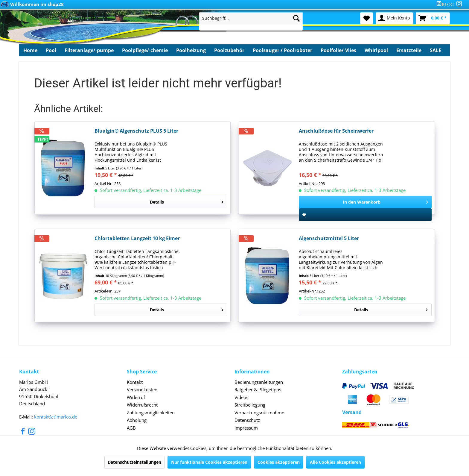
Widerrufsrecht (142, 405)
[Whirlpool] (376, 50)
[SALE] (435, 50)
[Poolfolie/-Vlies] (338, 50)
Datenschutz (247, 420)
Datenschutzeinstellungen (134, 462)
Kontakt (135, 382)
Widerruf (136, 397)
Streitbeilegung (250, 405)
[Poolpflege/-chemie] (145, 50)
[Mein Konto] (394, 18)
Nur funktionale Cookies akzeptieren (209, 462)
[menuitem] (446, 4)
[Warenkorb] (433, 18)
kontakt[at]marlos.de (56, 417)
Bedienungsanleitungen (259, 382)
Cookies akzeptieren (279, 462)
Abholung (137, 420)
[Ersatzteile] (409, 50)
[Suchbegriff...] (251, 18)
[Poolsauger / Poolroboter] (283, 50)
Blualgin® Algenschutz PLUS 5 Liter (136, 131)
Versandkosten (142, 389)
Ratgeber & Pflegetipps (258, 389)
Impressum (246, 428)
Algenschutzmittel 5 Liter (329, 238)
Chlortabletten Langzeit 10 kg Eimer (137, 238)
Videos (241, 397)
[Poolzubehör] (229, 50)
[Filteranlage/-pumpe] (89, 50)
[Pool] (51, 50)
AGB (131, 428)
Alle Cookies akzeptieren (335, 462)
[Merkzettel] (367, 18)
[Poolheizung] (191, 50)
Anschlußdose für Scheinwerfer (336, 131)
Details (187, 201)
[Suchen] (296, 18)
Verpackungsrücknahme (259, 413)
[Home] (30, 50)
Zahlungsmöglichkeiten (151, 413)
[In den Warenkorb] (365, 202)
